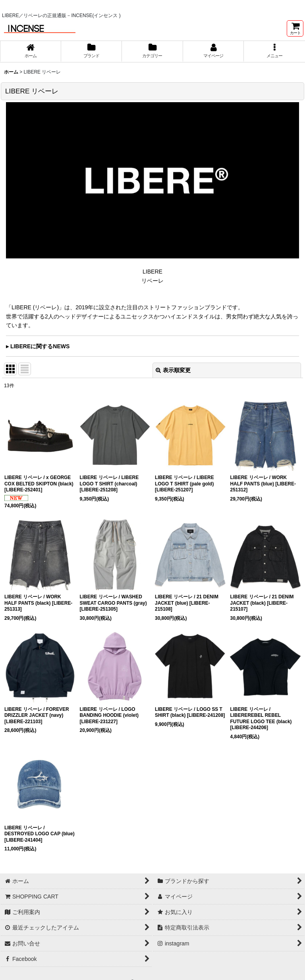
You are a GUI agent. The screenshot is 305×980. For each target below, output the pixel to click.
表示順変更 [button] (173, 370)
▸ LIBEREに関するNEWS (38, 346)
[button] (274, 51)
